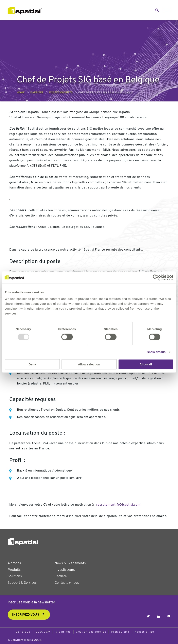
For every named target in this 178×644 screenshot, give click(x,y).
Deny (32, 364)
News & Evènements (70, 563)
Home (21, 93)
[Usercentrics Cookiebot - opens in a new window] (156, 278)
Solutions (15, 576)
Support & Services (22, 583)
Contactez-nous (67, 583)
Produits (14, 570)
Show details (156, 352)
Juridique (23, 632)
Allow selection (89, 364)
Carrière (37, 93)
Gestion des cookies (91, 632)
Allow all (146, 364)
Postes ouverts (61, 93)
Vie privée (63, 632)
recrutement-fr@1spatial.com (118, 505)
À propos (14, 563)
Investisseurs (65, 570)
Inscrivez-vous (26, 615)
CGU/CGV (43, 632)
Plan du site (120, 632)
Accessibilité (144, 632)
